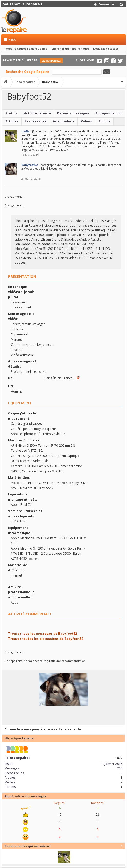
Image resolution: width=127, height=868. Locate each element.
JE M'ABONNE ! (51, 61)
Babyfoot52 (30, 165)
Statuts (12, 113)
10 (60, 814)
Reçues (59, 803)
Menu (10, 39)
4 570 (118, 758)
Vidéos (86, 121)
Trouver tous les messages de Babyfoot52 (43, 634)
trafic (25, 131)
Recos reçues (36, 121)
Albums (104, 121)
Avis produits (64, 121)
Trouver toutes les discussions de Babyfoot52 (46, 639)
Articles (12, 121)
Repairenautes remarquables (26, 49)
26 (98, 814)
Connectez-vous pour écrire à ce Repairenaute (43, 729)
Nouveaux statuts (106, 49)
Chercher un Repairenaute (70, 49)
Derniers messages (73, 113)
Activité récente (37, 113)
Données (97, 803)
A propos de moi (109, 113)
